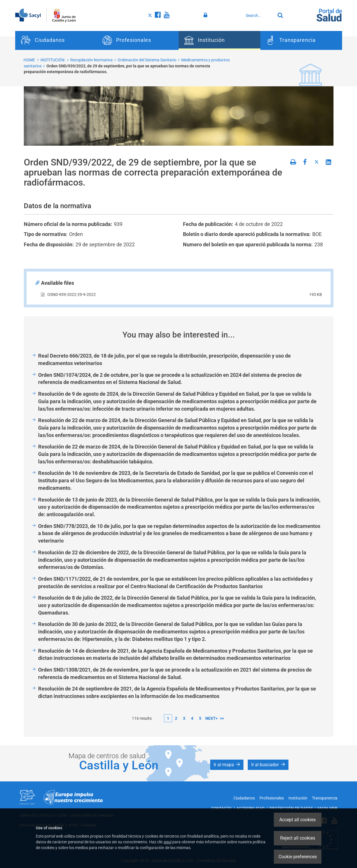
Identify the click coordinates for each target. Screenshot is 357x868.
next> (211, 718)
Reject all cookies (298, 838)
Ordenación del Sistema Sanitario (147, 60)
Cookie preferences (298, 857)
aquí (168, 842)
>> (222, 718)
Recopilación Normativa (91, 60)
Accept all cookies (297, 820)
